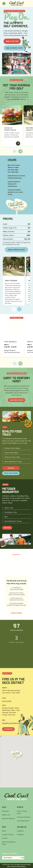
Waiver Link (6, 815)
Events (20, 807)
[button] (15, 151)
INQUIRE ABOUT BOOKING (16, 400)
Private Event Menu (24, 817)
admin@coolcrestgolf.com (11, 723)
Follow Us (22, 827)
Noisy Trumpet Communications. (17, 866)
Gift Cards (5, 811)
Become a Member (16, 613)
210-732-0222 (7, 701)
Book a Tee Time (12, 41)
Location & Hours (8, 835)
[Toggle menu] (4, 3)
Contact (5, 838)
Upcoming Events (23, 821)
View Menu (11, 468)
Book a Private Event (14, 48)
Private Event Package (11, 473)
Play (4, 807)
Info (4, 827)
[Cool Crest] (16, 3)
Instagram (20, 831)
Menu (4, 831)
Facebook (20, 835)
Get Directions (8, 729)
